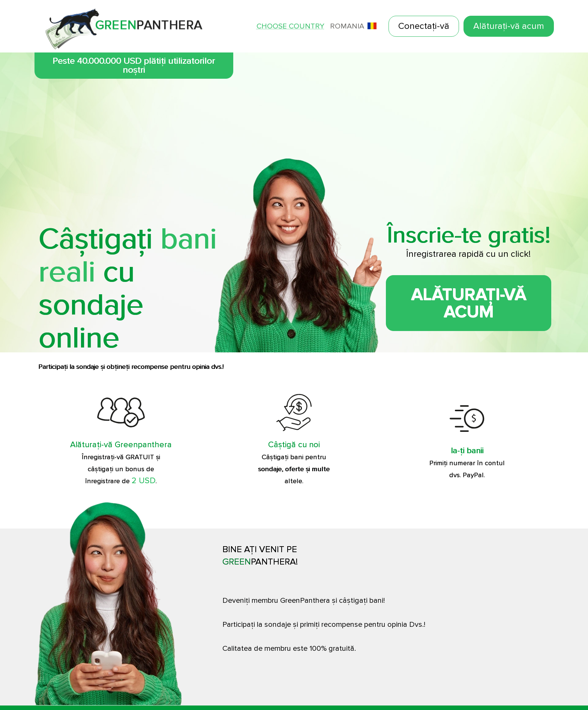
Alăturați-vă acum (509, 26)
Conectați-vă (424, 26)
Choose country (290, 26)
